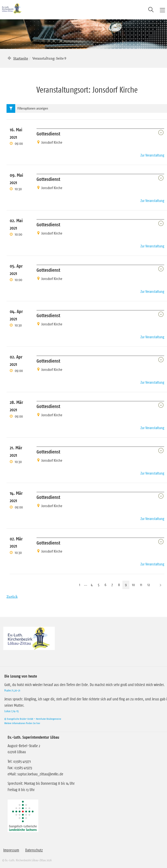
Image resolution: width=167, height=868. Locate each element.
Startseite (21, 58)
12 (149, 585)
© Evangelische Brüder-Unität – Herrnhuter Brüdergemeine (33, 719)
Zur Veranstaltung (152, 155)
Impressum (11, 850)
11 (141, 585)
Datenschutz (34, 850)
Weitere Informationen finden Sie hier (22, 723)
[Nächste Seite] (160, 585)
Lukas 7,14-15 (12, 711)
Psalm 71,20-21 (12, 690)
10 (133, 585)
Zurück (12, 596)
